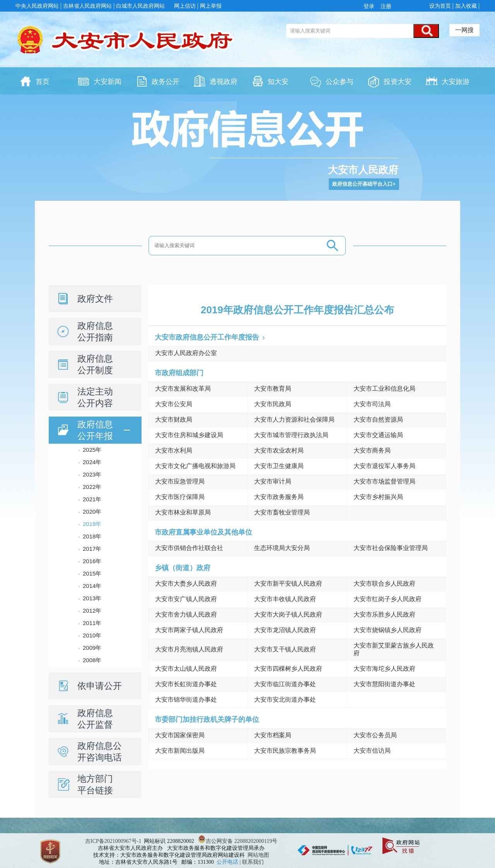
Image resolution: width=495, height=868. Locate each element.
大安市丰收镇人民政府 (285, 599)
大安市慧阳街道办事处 (384, 684)
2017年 (92, 549)
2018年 (92, 536)
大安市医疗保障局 (180, 497)
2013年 (92, 598)
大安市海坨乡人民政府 (384, 669)
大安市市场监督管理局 (384, 481)
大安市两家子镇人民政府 (189, 630)
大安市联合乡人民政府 (384, 584)
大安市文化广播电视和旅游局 (195, 466)
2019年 (92, 524)
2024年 (92, 462)
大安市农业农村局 (279, 450)
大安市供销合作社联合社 (189, 548)
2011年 (92, 623)
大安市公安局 (174, 404)
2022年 (92, 487)
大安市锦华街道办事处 (186, 700)
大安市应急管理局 (180, 481)
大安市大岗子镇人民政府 (288, 614)
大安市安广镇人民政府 (186, 599)
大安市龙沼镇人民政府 (285, 630)
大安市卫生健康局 (279, 466)
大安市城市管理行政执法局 (291, 435)
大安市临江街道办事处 (285, 684)
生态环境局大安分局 (282, 548)
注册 (385, 6)
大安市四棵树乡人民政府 (288, 669)
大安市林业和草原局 (183, 512)
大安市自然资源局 (378, 419)
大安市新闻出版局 (180, 751)
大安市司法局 (372, 404)
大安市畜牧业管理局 (282, 512)
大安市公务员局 (375, 735)
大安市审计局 (273, 481)
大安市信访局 (372, 751)
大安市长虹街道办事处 (186, 684)
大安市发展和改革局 (183, 389)
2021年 (92, 499)
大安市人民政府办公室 (186, 353)
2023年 (92, 474)
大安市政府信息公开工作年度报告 (207, 337)
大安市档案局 (273, 735)
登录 (370, 6)
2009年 (92, 648)
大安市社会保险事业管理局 (391, 548)
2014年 (92, 586)
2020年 (92, 512)
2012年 (92, 611)
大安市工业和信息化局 (384, 389)
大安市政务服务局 (279, 497)
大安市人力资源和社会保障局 (294, 419)
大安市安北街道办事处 (285, 700)
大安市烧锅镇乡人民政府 (387, 630)
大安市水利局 (174, 450)
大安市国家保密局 (180, 735)
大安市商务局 (372, 450)
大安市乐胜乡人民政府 (384, 614)
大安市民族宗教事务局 (285, 751)
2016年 (92, 561)
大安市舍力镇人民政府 (186, 614)
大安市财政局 (174, 419)
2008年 (92, 660)
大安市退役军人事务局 (384, 466)
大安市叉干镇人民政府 (285, 649)
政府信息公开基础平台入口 (362, 184)
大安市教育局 (273, 389)
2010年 (92, 635)
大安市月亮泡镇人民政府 (189, 649)
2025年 (92, 450)
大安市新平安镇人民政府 (288, 584)
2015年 (92, 573)
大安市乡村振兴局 (378, 497)
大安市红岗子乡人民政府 (387, 599)
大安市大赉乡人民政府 (186, 584)
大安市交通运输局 (378, 435)
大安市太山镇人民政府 (186, 669)
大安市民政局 (273, 404)
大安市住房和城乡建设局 (189, 435)
